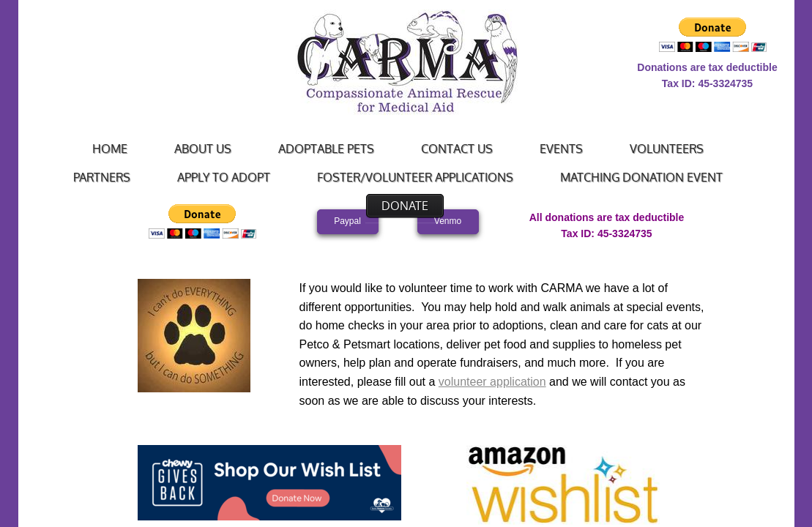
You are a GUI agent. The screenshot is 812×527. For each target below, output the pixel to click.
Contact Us (457, 149)
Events (561, 149)
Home (110, 149)
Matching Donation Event (641, 177)
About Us (203, 149)
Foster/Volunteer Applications (415, 177)
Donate (405, 206)
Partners (102, 177)
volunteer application (492, 382)
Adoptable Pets (326, 149)
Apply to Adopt (224, 177)
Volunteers (667, 149)
